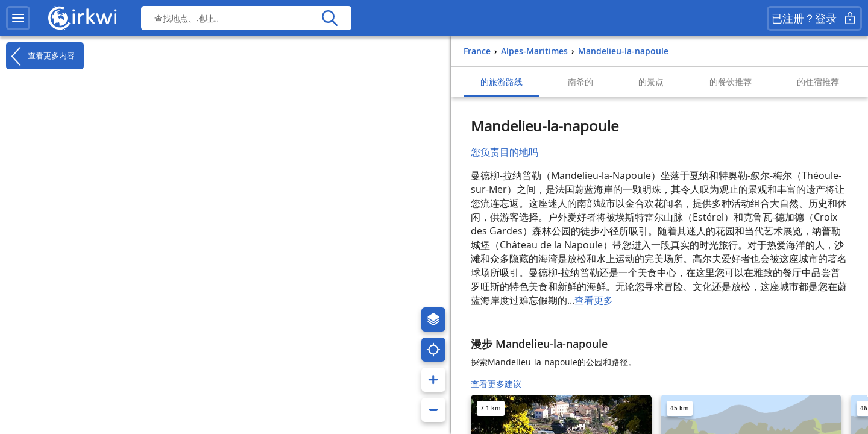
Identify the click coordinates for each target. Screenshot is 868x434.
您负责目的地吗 (505, 152)
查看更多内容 (40, 56)
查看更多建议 (496, 384)
